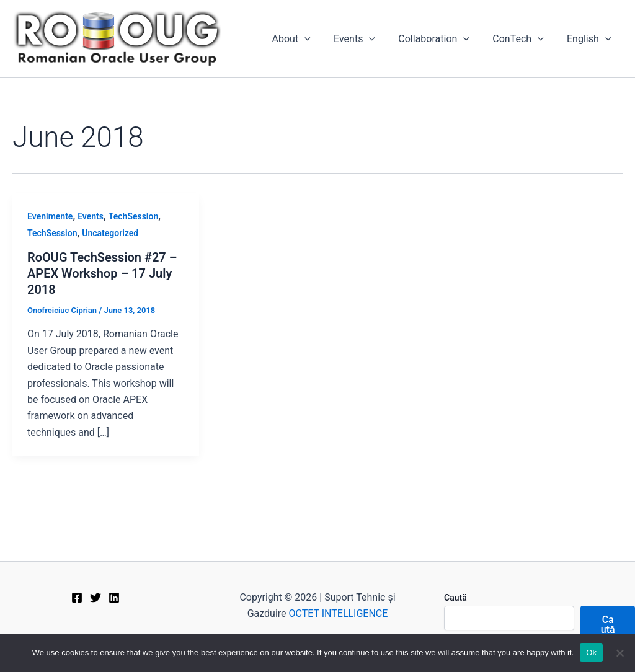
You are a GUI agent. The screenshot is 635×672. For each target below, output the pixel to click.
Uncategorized (110, 233)
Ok (591, 652)
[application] (319, 39)
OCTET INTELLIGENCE (339, 613)
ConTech (523, 39)
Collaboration (442, 39)
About (306, 39)
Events (366, 39)
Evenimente (50, 216)
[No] (619, 653)
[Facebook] (77, 598)
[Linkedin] (114, 598)
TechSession (133, 216)
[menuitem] (591, 39)
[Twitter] (95, 598)
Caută (455, 598)
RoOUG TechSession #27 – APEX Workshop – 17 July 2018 (102, 273)
